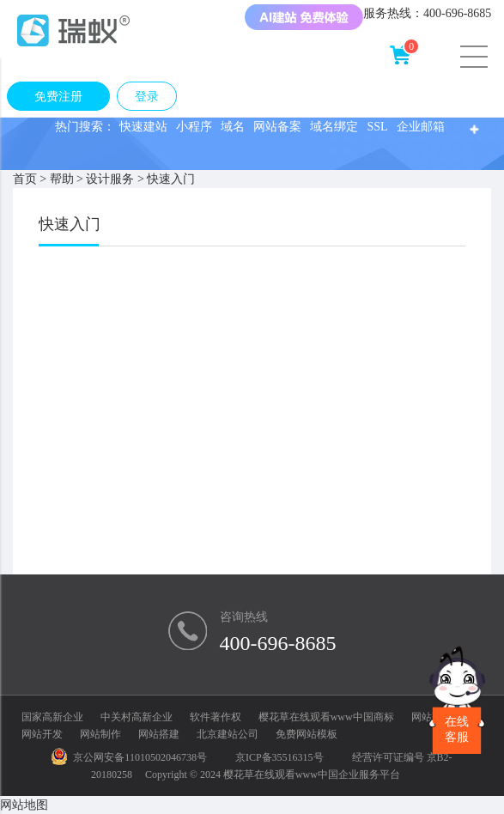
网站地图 (24, 805)
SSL (377, 127)
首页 (25, 179)
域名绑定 (334, 127)
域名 (233, 127)
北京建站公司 (228, 734)
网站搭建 (159, 734)
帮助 (62, 179)
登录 (147, 97)
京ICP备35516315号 (279, 757)
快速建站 (143, 127)
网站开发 (42, 734)
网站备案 (277, 127)
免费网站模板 (307, 734)
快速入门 (171, 179)
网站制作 (100, 734)
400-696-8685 (278, 643)
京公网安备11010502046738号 (129, 757)
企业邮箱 (421, 127)
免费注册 (58, 97)
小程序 (194, 127)
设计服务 (110, 179)
